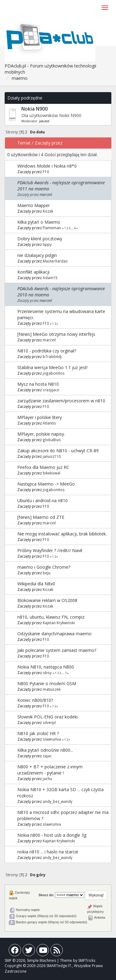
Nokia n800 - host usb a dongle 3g (52, 835)
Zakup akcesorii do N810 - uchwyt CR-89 (58, 451)
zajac (47, 756)
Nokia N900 (34, 109)
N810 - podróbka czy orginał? (47, 351)
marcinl (46, 194)
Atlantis (49, 423)
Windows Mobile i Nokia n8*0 (47, 166)
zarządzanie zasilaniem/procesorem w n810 (61, 401)
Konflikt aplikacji (33, 272)
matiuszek (52, 689)
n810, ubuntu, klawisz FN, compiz (51, 617)
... (73, 228)
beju (47, 573)
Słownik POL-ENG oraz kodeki (47, 717)
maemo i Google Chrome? (44, 567)
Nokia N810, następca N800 (46, 667)
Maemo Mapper (34, 205)
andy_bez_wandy (58, 801)
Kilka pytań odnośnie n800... (45, 750)
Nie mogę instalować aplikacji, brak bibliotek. (62, 534)
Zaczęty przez (49, 143)
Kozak (48, 211)
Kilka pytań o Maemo (39, 222)
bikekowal (52, 473)
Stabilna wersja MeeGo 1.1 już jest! (52, 367)
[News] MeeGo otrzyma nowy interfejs (56, 334)
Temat (24, 143)
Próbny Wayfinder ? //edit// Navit (50, 550)
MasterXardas (55, 261)
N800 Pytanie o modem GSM (47, 683)
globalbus (52, 440)
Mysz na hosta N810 (38, 384)
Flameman (52, 228)
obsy (47, 673)
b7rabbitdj (52, 356)
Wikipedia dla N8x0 (36, 584)
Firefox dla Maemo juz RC (43, 467)
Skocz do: (47, 895)
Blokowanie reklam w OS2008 (47, 600)
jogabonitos (54, 373)
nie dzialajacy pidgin (37, 255)
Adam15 (50, 278)
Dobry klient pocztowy (40, 239)
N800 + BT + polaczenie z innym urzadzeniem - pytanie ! (50, 770)
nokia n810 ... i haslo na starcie (48, 852)
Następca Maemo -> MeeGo (46, 484)
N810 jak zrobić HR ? (38, 733)
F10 (46, 172)
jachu (47, 779)
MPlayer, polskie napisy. (41, 434)
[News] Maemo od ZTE (41, 517)
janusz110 (52, 456)
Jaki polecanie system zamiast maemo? (57, 650)
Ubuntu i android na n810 (43, 500)
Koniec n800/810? (35, 700)
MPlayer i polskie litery (40, 417)
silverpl (49, 722)
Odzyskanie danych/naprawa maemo (54, 634)
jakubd (44, 121)
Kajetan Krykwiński (59, 623)
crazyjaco (51, 390)
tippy (47, 244)
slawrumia (52, 739)
